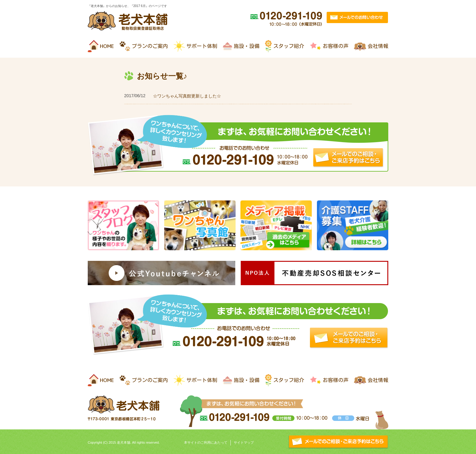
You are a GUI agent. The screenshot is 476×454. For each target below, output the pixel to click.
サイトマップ (244, 442)
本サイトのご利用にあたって (206, 442)
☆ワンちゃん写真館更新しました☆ (187, 96)
